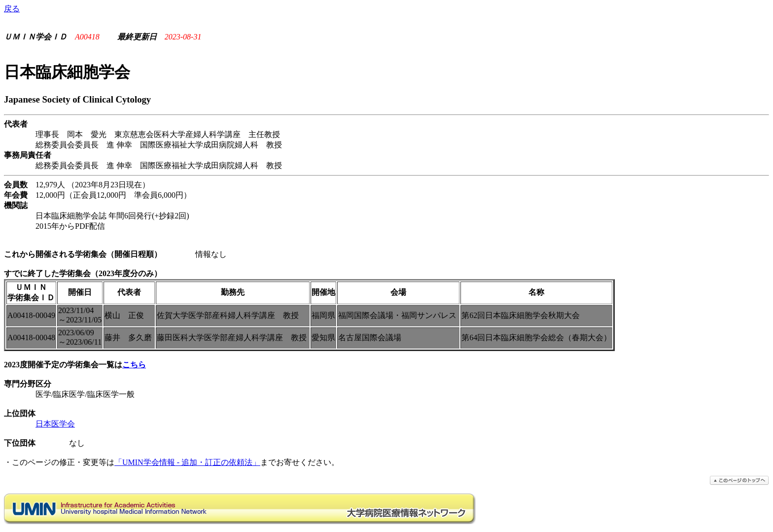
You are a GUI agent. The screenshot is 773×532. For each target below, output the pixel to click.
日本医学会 (55, 424)
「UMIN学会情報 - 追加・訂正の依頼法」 (187, 462)
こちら (134, 365)
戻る (12, 9)
